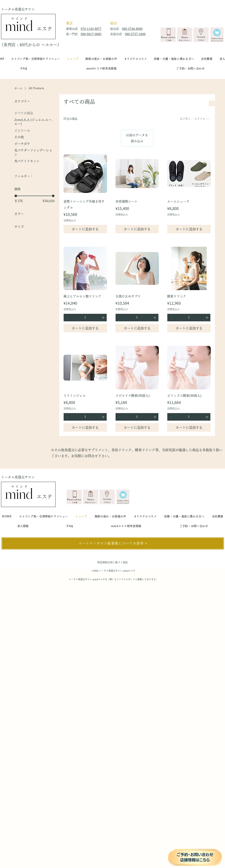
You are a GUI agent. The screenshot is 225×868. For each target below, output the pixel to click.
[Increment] (104, 318)
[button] (212, 102)
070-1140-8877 (91, 29)
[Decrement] (67, 318)
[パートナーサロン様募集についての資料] (113, 543)
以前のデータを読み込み (137, 138)
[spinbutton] (85, 318)
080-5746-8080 (132, 29)
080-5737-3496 (135, 34)
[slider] (16, 196)
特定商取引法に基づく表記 (112, 562)
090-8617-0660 (91, 34)
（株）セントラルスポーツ (121, 579)
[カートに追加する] (85, 229)
